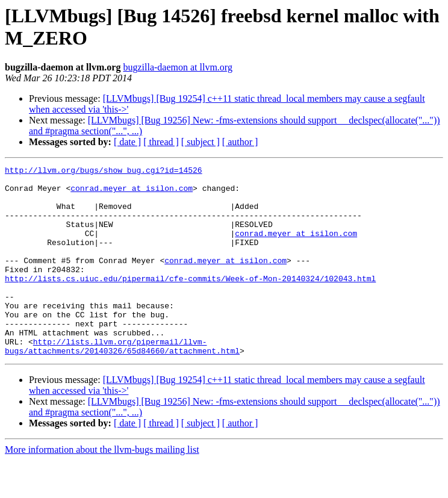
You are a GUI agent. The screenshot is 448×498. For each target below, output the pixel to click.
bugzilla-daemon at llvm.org (177, 67)
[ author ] (240, 142)
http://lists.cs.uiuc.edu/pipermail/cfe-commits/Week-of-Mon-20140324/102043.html (190, 302)
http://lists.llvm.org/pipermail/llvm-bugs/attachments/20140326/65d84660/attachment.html (122, 383)
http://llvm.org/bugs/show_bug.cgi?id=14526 (104, 172)
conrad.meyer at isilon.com (132, 193)
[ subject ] (201, 142)
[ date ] (127, 142)
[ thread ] (161, 142)
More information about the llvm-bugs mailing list (102, 487)
